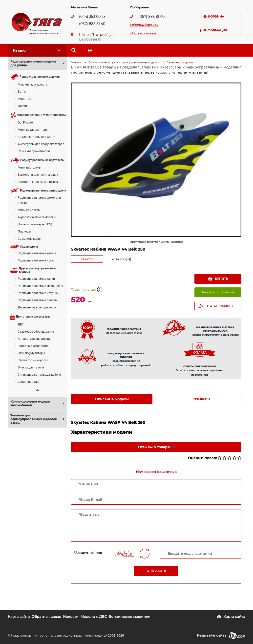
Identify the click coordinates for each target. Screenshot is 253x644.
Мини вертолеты (30, 168)
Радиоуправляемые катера (37, 253)
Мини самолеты (29, 210)
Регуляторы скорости (33, 360)
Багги (22, 92)
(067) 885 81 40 (92, 24)
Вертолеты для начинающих (38, 175)
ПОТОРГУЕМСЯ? (220, 306)
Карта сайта (19, 617)
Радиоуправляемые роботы (38, 300)
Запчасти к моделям (180, 62)
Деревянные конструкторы (37, 307)
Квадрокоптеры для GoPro (37, 137)
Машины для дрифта (33, 85)
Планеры (24, 232)
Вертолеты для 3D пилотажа (38, 182)
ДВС (21, 324)
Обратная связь (46, 617)
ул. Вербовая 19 (97, 37)
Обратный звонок (144, 25)
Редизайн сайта (212, 635)
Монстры (24, 99)
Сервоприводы (28, 382)
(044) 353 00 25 (92, 17)
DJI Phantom (27, 123)
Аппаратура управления (35, 339)
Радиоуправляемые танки (36, 279)
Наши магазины (143, 33)
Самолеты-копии (30, 239)
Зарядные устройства (33, 346)
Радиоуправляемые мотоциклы (40, 286)
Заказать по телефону (218, 292)
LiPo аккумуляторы (31, 353)
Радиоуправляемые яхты (36, 260)
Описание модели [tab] (112, 399)
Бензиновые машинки (130, 617)
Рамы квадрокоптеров (34, 151)
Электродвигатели (31, 367)
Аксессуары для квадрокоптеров (41, 144)
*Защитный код (88, 553)
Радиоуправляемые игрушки (38, 293)
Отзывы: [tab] (201, 399)
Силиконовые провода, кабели (39, 375)
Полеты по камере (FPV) (35, 224)
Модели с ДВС (94, 617)
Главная (76, 62)
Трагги (22, 106)
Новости (71, 617)
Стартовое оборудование (36, 332)
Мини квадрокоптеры (33, 130)
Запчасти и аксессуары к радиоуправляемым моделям (124, 62)
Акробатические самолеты (37, 217)
